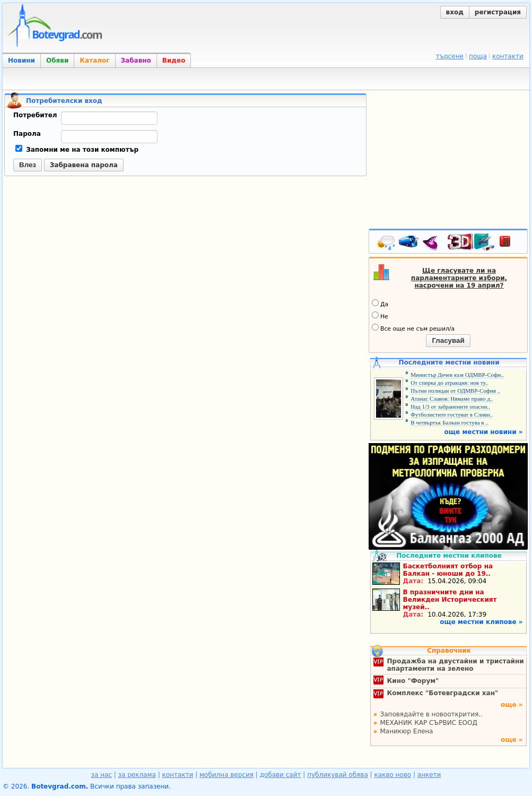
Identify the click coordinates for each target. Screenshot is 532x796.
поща (478, 56)
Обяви (57, 60)
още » (512, 705)
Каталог (94, 60)
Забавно (136, 60)
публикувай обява (338, 775)
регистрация (498, 12)
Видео (174, 60)
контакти (508, 56)
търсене (450, 56)
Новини (21, 60)
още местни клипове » (481, 622)
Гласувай (448, 340)
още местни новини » (484, 432)
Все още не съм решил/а (413, 328)
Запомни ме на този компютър (77, 150)
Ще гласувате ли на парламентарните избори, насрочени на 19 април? (459, 278)
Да (380, 304)
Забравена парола (84, 165)
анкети (429, 775)
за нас (102, 775)
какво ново (393, 775)
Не (380, 316)
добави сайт (281, 775)
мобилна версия (226, 775)
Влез (28, 165)
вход (455, 12)
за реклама (137, 775)
